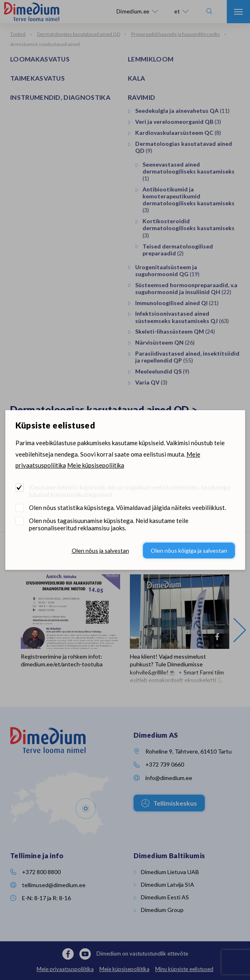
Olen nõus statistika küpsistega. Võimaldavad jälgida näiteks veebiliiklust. (127, 508)
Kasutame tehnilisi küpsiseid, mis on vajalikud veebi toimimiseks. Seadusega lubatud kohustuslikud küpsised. (129, 491)
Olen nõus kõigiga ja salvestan (189, 550)
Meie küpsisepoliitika (96, 465)
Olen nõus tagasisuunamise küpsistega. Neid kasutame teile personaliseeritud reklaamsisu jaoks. (109, 524)
